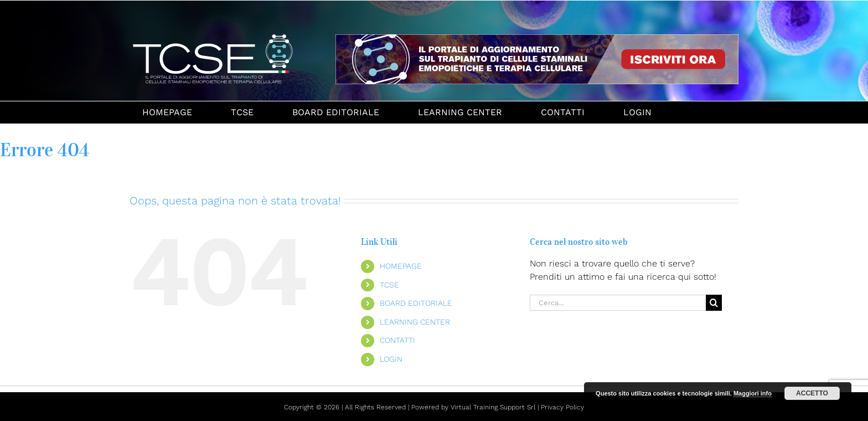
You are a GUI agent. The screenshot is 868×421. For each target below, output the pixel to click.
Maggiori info (753, 393)
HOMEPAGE (401, 266)
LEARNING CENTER (415, 322)
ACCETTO (812, 393)
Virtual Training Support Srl (493, 407)
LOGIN (391, 359)
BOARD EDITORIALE (416, 303)
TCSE (389, 285)
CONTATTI (397, 340)
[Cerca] (714, 303)
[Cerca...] (618, 303)
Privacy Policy (562, 407)
